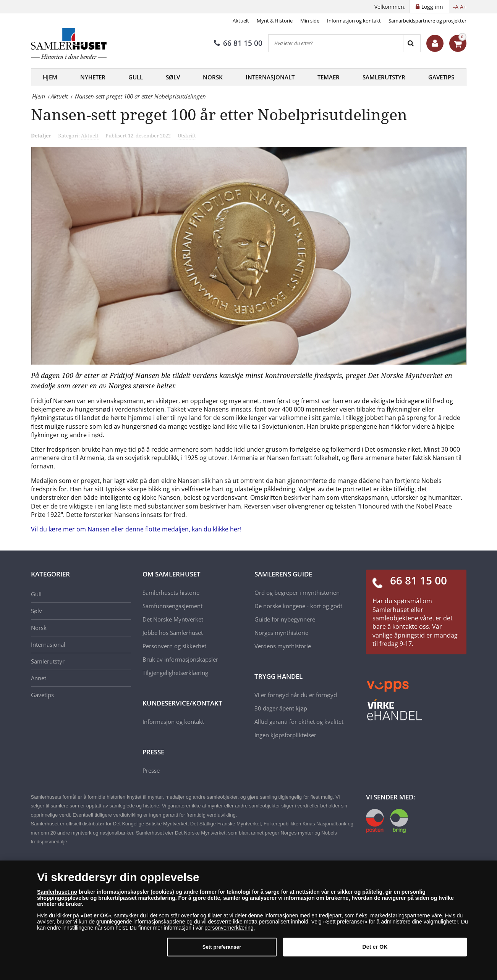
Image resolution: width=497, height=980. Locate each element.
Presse (151, 770)
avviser (45, 925)
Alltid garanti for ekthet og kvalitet (299, 722)
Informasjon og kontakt (354, 21)
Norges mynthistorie (281, 633)
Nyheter (93, 77)
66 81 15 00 (238, 43)
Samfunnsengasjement (172, 606)
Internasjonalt (270, 77)
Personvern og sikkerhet (174, 646)
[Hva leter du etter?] (336, 43)
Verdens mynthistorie (283, 646)
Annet (39, 678)
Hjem (50, 77)
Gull (136, 77)
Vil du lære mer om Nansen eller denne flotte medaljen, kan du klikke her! (136, 529)
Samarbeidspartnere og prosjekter (427, 21)
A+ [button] (463, 7)
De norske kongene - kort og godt (298, 606)
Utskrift (187, 136)
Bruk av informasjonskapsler (180, 659)
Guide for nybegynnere (285, 619)
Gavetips (441, 77)
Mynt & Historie (275, 21)
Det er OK (375, 950)
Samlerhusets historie (171, 593)
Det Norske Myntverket (173, 619)
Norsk (213, 77)
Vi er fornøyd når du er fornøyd (296, 695)
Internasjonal (48, 644)
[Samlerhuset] (69, 44)
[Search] (412, 43)
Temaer (329, 77)
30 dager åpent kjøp (281, 708)
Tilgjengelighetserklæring (175, 673)
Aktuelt (241, 21)
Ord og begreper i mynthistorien (297, 593)
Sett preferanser (222, 950)
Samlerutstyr (384, 77)
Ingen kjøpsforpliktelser (285, 735)
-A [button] (456, 7)
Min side (310, 21)
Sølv (173, 77)
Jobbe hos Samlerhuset (173, 633)
